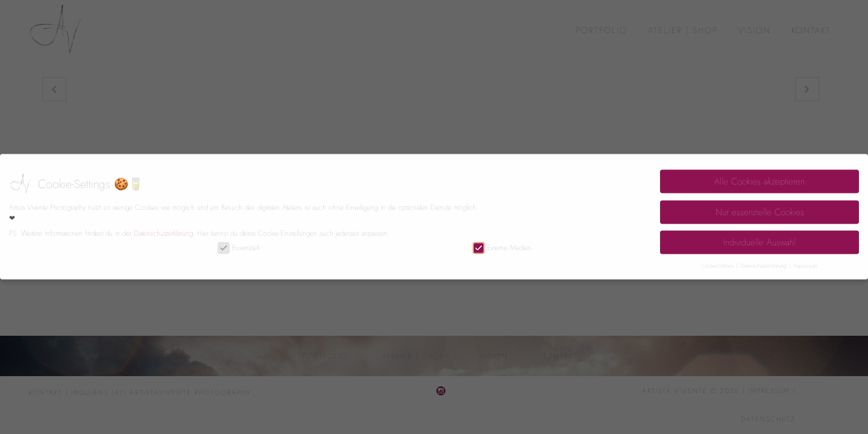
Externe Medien (502, 244)
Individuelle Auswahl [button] (759, 238)
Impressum (806, 261)
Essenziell (238, 244)
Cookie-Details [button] (719, 261)
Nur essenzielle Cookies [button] (760, 208)
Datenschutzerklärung (163, 229)
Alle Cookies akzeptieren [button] (759, 177)
